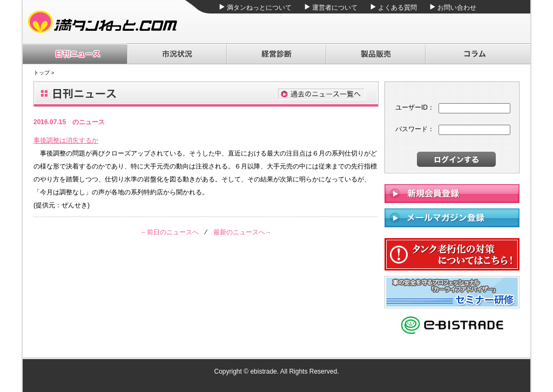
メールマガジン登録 (452, 218)
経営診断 (276, 54)
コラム (478, 54)
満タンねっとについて (259, 8)
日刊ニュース (75, 54)
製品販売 (375, 54)
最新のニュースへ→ (242, 232)
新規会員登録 (452, 194)
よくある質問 (397, 8)
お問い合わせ (457, 8)
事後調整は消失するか (66, 140)
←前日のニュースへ (170, 232)
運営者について (335, 8)
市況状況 (177, 54)
